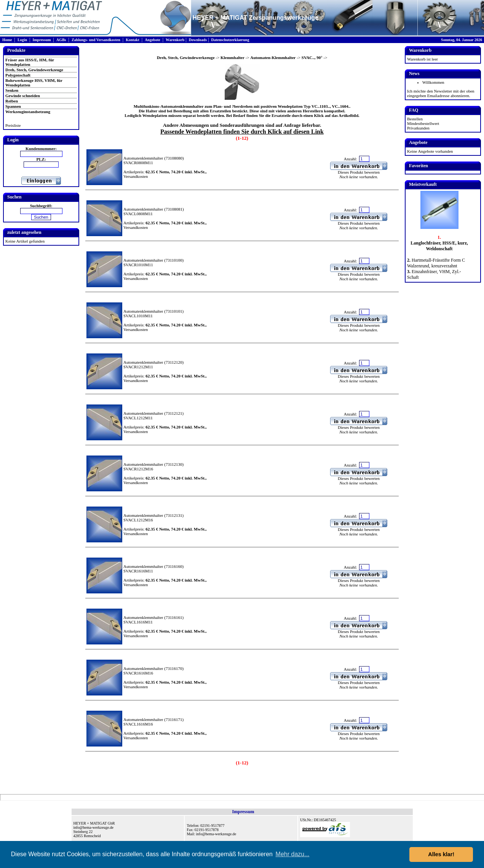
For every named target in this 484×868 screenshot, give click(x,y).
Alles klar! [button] (441, 854)
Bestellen (415, 119)
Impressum (42, 40)
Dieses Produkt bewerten (359, 172)
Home (7, 40)
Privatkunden (418, 128)
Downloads (198, 40)
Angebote (153, 40)
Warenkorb (175, 40)
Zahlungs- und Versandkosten (96, 40)
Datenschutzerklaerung (230, 40)
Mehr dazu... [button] (293, 854)
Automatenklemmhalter (143, 158)
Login (22, 40)
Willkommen (433, 82)
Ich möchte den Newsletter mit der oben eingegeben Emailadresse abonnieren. (441, 93)
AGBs (61, 40)
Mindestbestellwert (423, 123)
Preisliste (13, 125)
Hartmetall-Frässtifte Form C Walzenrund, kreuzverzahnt (436, 263)
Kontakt (133, 40)
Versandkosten (136, 176)
